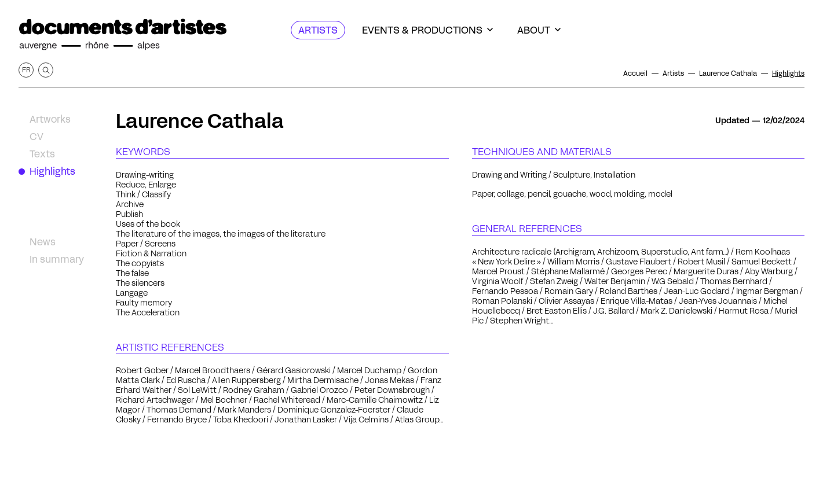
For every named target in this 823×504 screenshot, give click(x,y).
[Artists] (318, 30)
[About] (539, 30)
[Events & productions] (427, 30)
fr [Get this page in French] (26, 70)
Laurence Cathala (200, 121)
